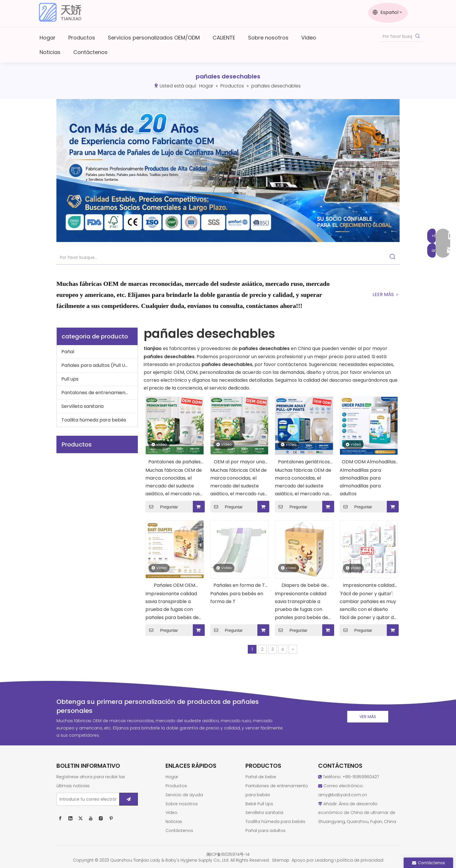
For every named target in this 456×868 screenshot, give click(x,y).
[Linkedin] (70, 818)
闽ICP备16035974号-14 (228, 854)
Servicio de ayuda (184, 795)
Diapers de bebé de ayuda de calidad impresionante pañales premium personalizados (304, 586)
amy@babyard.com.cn (343, 795)
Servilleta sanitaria (82, 406)
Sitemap (281, 860)
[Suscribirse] (129, 799)
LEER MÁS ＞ (386, 294)
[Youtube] (91, 818)
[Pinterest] (111, 818)
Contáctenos (179, 831)
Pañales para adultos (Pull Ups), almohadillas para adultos (99, 365)
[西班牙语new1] (228, 171)
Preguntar (162, 507)
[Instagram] (101, 818)
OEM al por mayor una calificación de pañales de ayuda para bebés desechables (239, 462)
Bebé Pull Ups (259, 804)
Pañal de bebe (261, 777)
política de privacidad (360, 860)
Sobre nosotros (182, 804)
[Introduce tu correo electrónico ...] (87, 799)
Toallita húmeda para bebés (94, 420)
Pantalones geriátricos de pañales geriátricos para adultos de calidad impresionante (304, 462)
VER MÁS (368, 717)
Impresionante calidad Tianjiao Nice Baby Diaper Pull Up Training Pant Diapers (369, 586)
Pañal (68, 352)
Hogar (172, 777)
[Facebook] (60, 818)
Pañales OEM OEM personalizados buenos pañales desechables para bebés (175, 586)
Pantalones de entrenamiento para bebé (99, 393)
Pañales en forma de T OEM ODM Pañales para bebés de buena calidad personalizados (239, 586)
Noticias (174, 822)
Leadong (324, 860)
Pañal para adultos (266, 831)
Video (171, 813)
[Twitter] (81, 818)
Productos (176, 786)
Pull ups (70, 379)
